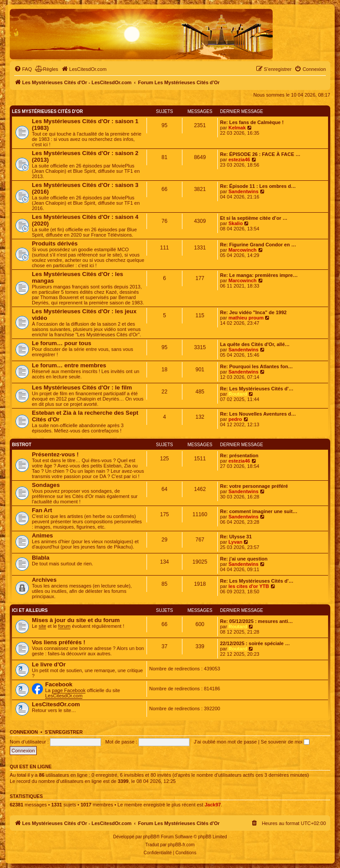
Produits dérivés (55, 243)
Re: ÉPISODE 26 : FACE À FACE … (260, 154)
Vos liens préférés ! (59, 642)
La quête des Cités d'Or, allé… (255, 344)
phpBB (150, 837)
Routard (238, 394)
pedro (235, 419)
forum (64, 626)
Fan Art (42, 510)
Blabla (41, 558)
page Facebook (69, 690)
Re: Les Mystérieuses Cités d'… (257, 389)
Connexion (24, 732)
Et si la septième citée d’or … (254, 218)
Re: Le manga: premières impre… (259, 275)
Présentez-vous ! (55, 454)
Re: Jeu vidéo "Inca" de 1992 (253, 312)
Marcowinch (243, 250)
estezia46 (239, 160)
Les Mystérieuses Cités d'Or (47, 111)
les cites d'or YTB (249, 586)
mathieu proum (246, 318)
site (42, 626)
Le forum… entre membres (69, 365)
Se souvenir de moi (285, 742)
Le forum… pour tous (62, 343)
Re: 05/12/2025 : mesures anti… (256, 621)
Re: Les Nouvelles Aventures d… (258, 414)
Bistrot (22, 445)
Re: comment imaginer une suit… (259, 511)
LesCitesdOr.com (64, 696)
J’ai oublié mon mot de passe (225, 742)
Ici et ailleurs (30, 610)
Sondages (46, 485)
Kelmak (237, 128)
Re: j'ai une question (244, 559)
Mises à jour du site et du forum (76, 620)
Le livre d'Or (49, 664)
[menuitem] (23, 69)
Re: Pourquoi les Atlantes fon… (257, 366)
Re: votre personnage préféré (254, 486)
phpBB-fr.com (181, 845)
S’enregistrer (64, 732)
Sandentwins (243, 191)
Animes (42, 535)
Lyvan (235, 542)
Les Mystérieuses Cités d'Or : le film (82, 387)
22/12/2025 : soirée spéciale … (255, 643)
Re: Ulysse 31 (236, 537)
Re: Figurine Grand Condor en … (258, 245)
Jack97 (213, 805)
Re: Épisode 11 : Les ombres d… (258, 186)
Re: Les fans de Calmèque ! (252, 122)
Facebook (59, 684)
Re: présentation (239, 455)
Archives (44, 580)
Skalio (236, 223)
